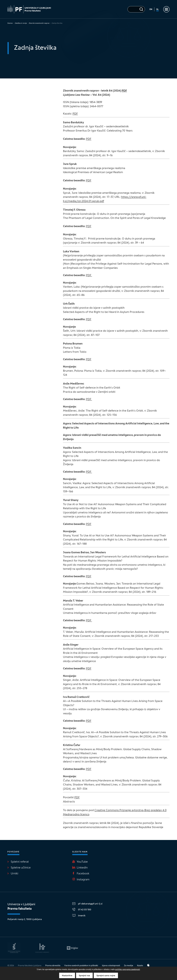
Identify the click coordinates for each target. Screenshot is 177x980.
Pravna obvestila (53, 966)
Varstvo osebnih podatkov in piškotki (81, 966)
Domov (10, 23)
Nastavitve (67, 976)
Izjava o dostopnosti (111, 966)
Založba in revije (21, 23)
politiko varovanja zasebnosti (128, 970)
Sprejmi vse (84, 976)
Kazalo (140, 966)
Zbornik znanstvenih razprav (39, 23)
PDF (124, 91)
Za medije (129, 966)
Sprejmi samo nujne (106, 976)
